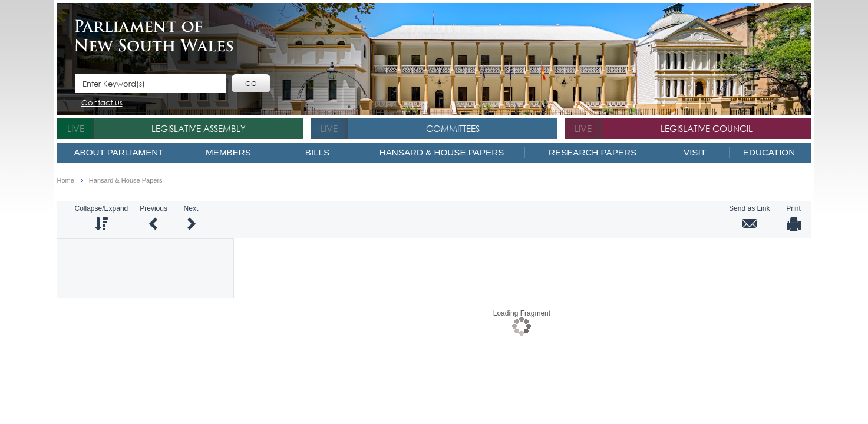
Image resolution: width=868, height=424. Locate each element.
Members (228, 152)
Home (66, 180)
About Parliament (118, 152)
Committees (453, 128)
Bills (317, 152)
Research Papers (593, 152)
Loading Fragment (522, 313)
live (76, 128)
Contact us (102, 103)
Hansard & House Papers (442, 152)
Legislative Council (707, 128)
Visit (695, 152)
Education (769, 152)
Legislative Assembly (199, 128)
